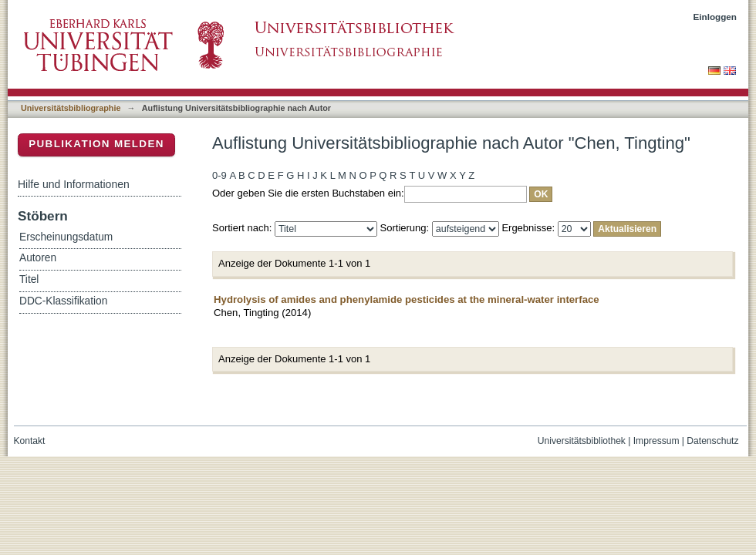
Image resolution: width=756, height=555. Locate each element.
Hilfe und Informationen (74, 184)
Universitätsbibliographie (71, 108)
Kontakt (30, 441)
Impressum (656, 441)
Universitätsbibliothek (582, 441)
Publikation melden (96, 144)
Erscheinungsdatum (66, 237)
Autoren (38, 258)
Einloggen (715, 17)
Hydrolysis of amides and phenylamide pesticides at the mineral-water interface (407, 299)
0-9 (219, 175)
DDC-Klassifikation (63, 301)
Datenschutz (712, 441)
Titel (29, 279)
